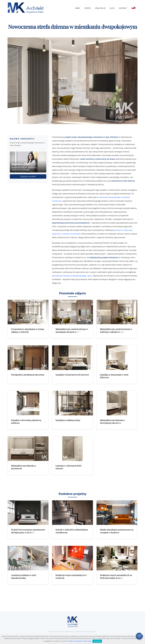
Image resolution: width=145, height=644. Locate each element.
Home (77, 8)
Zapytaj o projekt (28, 176)
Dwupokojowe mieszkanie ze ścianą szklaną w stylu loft (27, 330)
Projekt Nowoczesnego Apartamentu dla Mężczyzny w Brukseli (28, 531)
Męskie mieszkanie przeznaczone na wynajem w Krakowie (117, 531)
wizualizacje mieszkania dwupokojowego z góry (72, 276)
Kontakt (123, 8)
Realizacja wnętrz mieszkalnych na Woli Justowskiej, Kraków (116, 576)
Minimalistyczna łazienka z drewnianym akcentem (112, 422)
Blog (112, 8)
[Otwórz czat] (139, 636)
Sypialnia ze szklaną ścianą (68, 420)
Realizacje (100, 8)
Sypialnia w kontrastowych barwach (72, 375)
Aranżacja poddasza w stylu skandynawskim (24, 576)
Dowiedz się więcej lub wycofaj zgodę (79, 641)
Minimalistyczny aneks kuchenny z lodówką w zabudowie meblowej (116, 330)
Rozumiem (97, 641)
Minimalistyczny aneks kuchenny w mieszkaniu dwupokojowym (72, 330)
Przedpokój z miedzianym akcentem (28, 375)
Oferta (88, 8)
